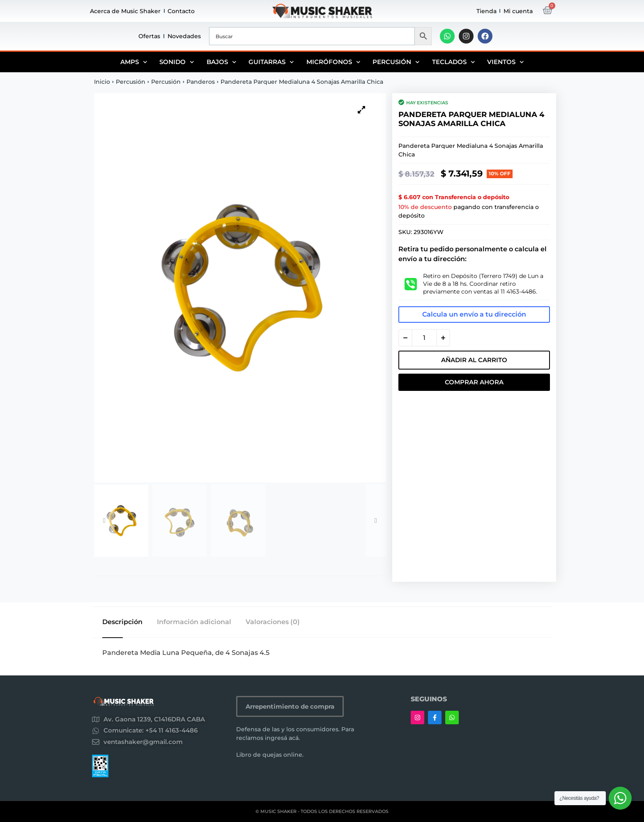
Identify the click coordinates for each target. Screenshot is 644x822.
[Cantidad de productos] (424, 338)
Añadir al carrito (474, 360)
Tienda (486, 11)
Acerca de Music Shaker (125, 11)
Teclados (454, 62)
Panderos (201, 82)
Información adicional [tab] (194, 622)
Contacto (181, 11)
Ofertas (149, 36)
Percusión (396, 62)
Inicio (102, 82)
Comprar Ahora (474, 382)
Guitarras (271, 62)
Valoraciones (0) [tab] (273, 622)
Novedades (184, 36)
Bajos (222, 62)
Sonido (177, 62)
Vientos (506, 62)
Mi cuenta (518, 11)
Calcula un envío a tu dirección (474, 314)
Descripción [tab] (122, 622)
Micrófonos (333, 62)
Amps (134, 62)
